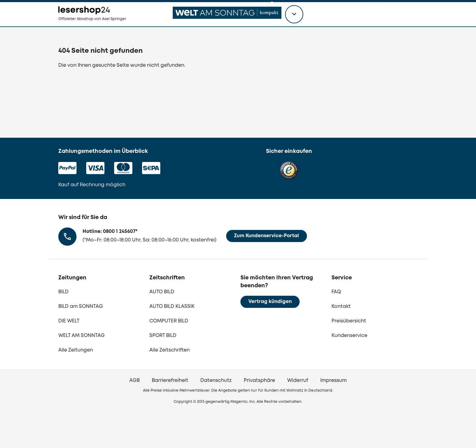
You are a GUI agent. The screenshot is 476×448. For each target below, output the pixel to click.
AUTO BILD (162, 292)
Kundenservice (349, 336)
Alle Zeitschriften (170, 350)
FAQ (336, 292)
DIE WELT (69, 321)
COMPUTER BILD (169, 321)
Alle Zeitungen (76, 350)
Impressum (333, 381)
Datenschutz (216, 381)
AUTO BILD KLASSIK (172, 307)
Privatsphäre (259, 381)
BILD (63, 292)
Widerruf (298, 381)
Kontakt (341, 307)
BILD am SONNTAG (81, 307)
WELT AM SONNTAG (82, 336)
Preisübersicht (349, 321)
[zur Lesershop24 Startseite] (103, 24)
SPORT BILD (163, 336)
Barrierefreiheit (170, 381)
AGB (134, 381)
